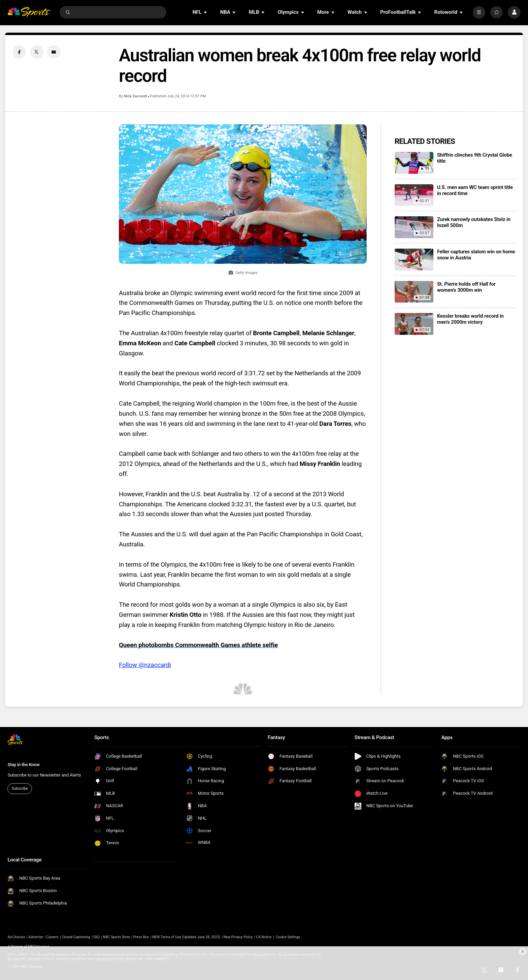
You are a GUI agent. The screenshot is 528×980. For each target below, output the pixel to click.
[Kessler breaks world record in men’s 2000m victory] (414, 324)
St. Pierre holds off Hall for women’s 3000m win (466, 287)
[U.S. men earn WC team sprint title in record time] (414, 195)
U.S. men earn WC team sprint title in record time (475, 190)
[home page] (29, 12)
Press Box (141, 937)
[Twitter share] (37, 52)
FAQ (96, 937)
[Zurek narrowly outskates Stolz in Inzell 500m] (414, 227)
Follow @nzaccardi (145, 665)
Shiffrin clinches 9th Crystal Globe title (475, 158)
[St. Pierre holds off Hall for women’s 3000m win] (414, 292)
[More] (479, 12)
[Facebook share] (19, 52)
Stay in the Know (23, 765)
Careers (53, 937)
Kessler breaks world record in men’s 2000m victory (470, 319)
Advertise (36, 937)
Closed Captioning (76, 937)
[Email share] (54, 52)
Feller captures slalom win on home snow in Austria (476, 255)
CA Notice (264, 937)
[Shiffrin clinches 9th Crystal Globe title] (414, 163)
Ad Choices (16, 937)
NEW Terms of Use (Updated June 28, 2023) (186, 937)
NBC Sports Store (117, 937)
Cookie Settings (288, 937)
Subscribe (20, 788)
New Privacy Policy (238, 937)
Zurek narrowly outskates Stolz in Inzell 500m (474, 222)
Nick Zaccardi (135, 96)
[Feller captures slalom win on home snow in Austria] (414, 260)
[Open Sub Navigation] (206, 12)
